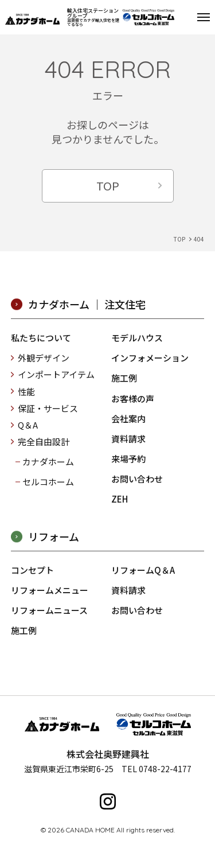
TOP (108, 186)
